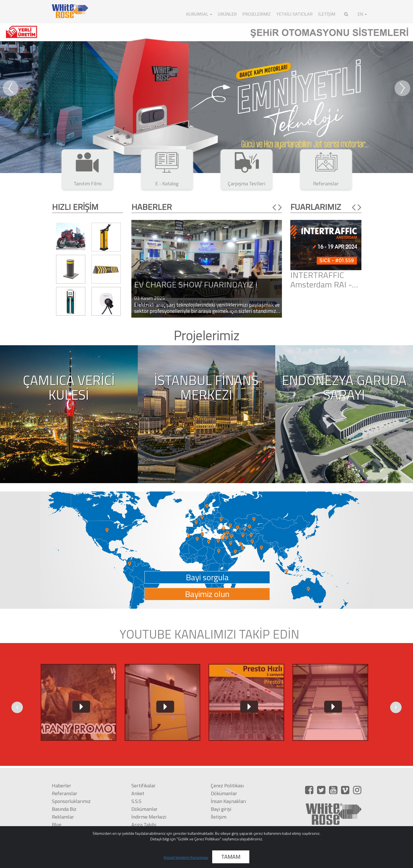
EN (362, 14)
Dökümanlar (144, 809)
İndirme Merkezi (149, 817)
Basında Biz (64, 809)
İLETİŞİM (327, 14)
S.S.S (136, 801)
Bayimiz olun (207, 594)
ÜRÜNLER (227, 14)
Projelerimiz (257, 14)
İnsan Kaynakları (228, 801)
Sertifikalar (143, 786)
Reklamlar (63, 817)
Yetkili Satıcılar (294, 14)
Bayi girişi (221, 809)
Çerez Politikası (227, 786)
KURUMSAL (199, 14)
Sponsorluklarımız (71, 801)
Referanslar (65, 793)
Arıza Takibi (144, 825)
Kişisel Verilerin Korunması (186, 857)
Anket (138, 793)
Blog (57, 825)
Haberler (61, 786)
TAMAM (231, 857)
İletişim (219, 817)
